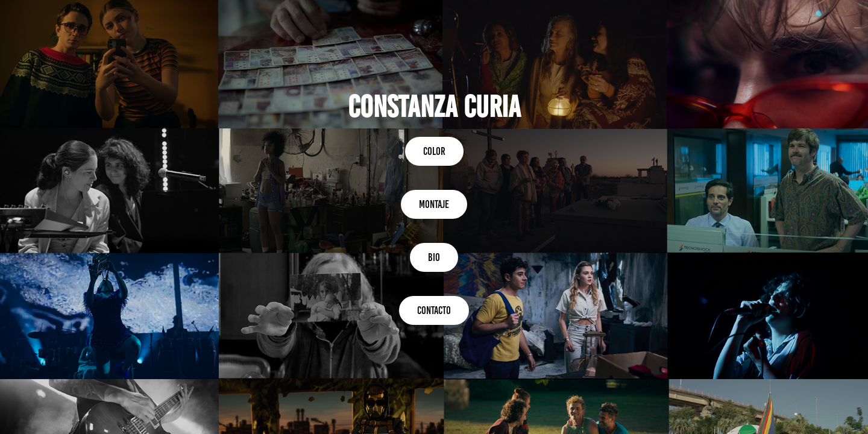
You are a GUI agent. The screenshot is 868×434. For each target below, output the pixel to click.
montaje (434, 204)
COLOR (434, 151)
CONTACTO (434, 310)
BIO (434, 257)
